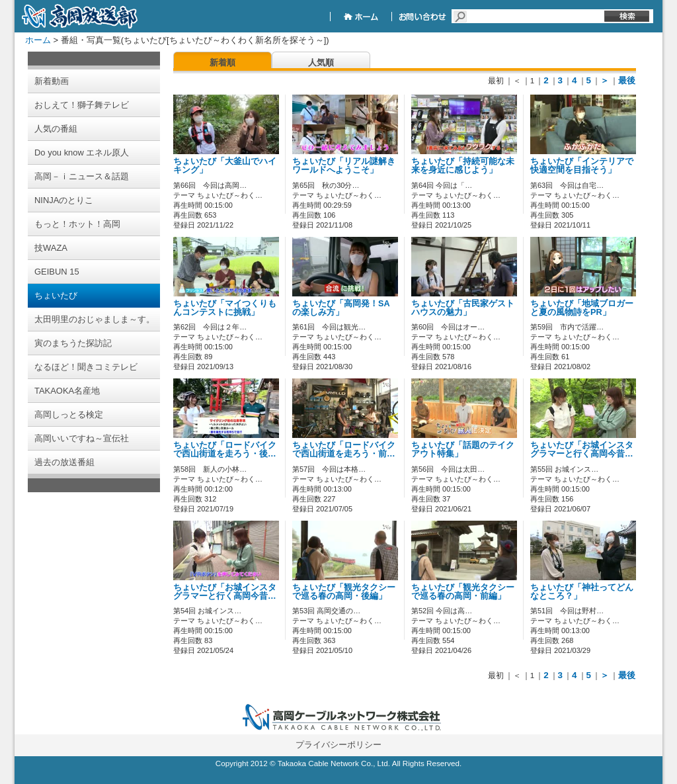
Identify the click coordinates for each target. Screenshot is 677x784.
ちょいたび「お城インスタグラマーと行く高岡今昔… (582, 450)
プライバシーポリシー (338, 745)
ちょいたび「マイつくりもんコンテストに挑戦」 (225, 308)
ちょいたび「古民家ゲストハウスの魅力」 (463, 308)
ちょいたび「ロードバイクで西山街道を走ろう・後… (225, 450)
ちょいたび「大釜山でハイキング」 (225, 166)
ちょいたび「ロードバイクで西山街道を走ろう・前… (344, 450)
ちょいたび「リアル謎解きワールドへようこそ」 (344, 166)
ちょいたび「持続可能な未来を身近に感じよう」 (463, 166)
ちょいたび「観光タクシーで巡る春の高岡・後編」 (344, 592)
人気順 (321, 63)
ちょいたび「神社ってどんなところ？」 (582, 592)
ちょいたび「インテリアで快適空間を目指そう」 (582, 166)
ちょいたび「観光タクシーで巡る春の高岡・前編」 (463, 592)
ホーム (38, 40)
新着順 (222, 63)
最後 (627, 80)
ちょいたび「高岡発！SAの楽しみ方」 (341, 308)
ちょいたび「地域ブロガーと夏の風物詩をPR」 (582, 308)
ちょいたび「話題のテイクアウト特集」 (463, 450)
